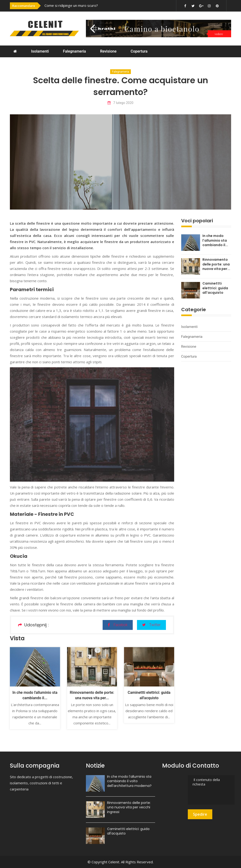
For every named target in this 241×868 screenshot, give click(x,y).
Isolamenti (40, 51)
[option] (90, 5)
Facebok (118, 625)
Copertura (139, 51)
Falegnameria (75, 51)
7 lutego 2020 (120, 103)
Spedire (200, 814)
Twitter (151, 625)
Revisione (108, 51)
